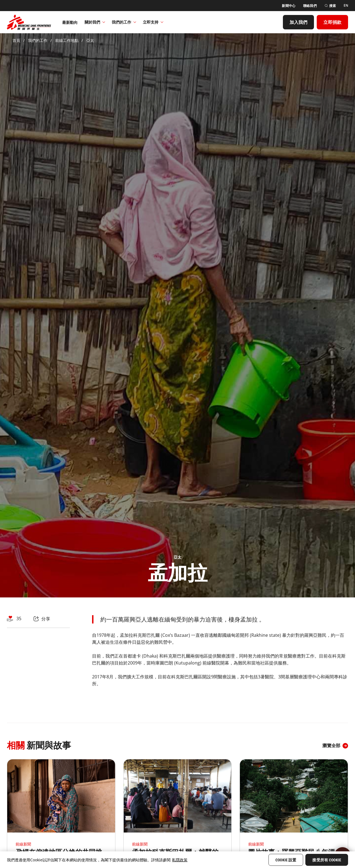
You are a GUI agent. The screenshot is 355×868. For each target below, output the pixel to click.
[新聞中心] (289, 6)
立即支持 (153, 22)
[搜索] (330, 6)
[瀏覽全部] (335, 746)
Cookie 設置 (286, 860)
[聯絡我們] (310, 6)
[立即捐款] (332, 22)
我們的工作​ (124, 22)
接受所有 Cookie (327, 860)
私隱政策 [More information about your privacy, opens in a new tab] (180, 860)
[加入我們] (299, 22)
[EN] (346, 6)
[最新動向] (70, 22)
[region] (177, 860)
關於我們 (95, 22)
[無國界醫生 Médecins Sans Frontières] (29, 22)
